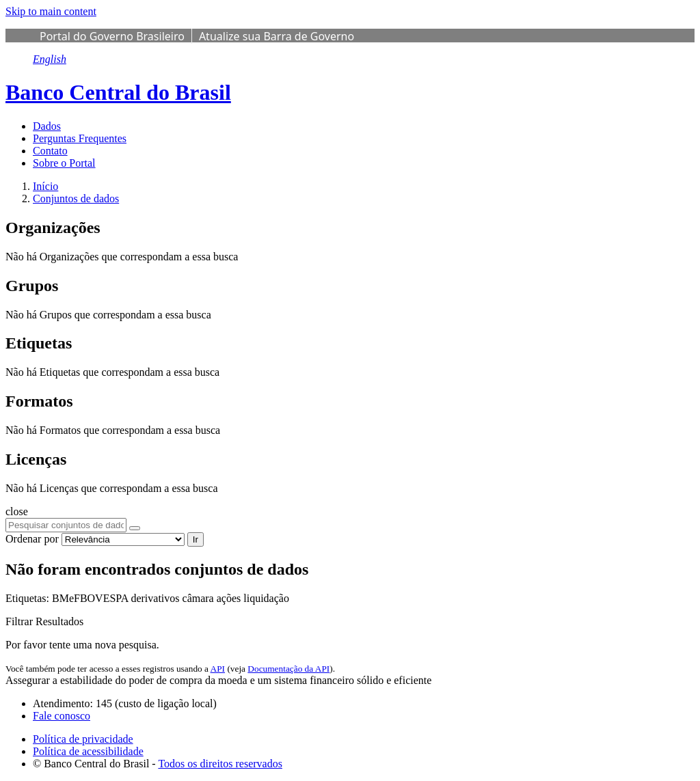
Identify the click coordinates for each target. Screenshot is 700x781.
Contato (50, 151)
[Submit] (135, 528)
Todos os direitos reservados (220, 764)
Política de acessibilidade (88, 751)
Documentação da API (288, 669)
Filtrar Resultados (44, 621)
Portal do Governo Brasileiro (112, 36)
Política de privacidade (83, 739)
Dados (47, 126)
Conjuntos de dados (76, 198)
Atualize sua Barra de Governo (277, 36)
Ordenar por (32, 539)
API (218, 669)
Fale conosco (62, 716)
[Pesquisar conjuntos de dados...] (66, 525)
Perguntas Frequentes (80, 138)
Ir (196, 539)
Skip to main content (51, 11)
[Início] (45, 186)
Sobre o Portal (64, 163)
